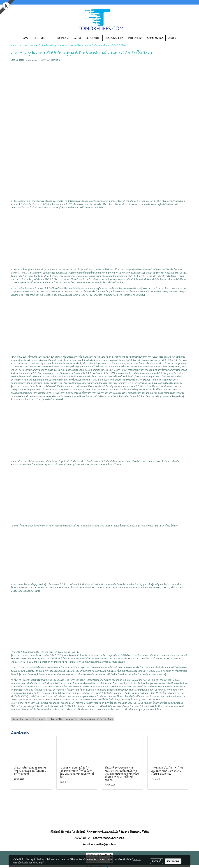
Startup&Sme (155, 38)
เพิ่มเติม (172, 38)
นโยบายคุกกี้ (39, 863)
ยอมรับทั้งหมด (173, 861)
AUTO (78, 38)
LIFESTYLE (39, 38)
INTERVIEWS (135, 38)
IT (51, 38)
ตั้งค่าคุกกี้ (157, 861)
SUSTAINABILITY (114, 38)
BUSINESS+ (63, 38)
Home (25, 38)
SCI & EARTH (93, 38)
